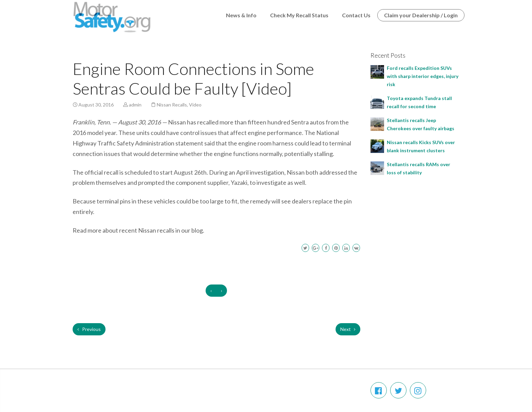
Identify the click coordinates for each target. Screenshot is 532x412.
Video (195, 105)
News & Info (241, 15)
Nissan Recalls (172, 105)
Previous (89, 329)
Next (348, 329)
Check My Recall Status (299, 15)
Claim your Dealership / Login (421, 15)
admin (135, 105)
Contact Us (356, 15)
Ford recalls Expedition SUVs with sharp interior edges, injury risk (423, 76)
